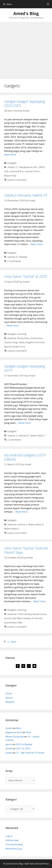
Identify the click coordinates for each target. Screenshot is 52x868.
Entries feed (12, 840)
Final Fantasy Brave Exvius (32, 614)
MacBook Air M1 (28, 167)
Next (15, 642)
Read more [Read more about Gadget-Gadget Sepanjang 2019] (25, 423)
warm (9, 744)
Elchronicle (37, 338)
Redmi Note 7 (38, 436)
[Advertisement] (26, 49)
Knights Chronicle (35, 342)
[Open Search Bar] (48, 4)
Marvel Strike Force (15, 347)
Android (12, 338)
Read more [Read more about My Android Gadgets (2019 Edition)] (21, 512)
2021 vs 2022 (23, 748)
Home (9, 693)
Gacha (8, 342)
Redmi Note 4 (36, 524)
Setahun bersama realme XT (26, 195)
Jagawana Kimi (14, 732)
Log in (9, 836)
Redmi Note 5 (12, 529)
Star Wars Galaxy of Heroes (27, 618)
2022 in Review (24, 744)
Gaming (22, 334)
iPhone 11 (13, 167)
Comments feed (14, 844)
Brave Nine (23, 338)
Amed (9, 728)
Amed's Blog (26, 13)
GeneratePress (42, 864)
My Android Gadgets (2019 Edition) (25, 457)
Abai (19, 728)
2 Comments (14, 261)
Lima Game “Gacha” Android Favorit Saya (26, 550)
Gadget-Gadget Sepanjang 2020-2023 (25, 103)
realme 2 (12, 436)
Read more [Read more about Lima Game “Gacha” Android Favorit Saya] (40, 601)
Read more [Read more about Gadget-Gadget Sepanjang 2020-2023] (10, 155)
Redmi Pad (10, 176)
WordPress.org (14, 849)
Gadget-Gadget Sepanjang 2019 (25, 368)
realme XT (13, 257)
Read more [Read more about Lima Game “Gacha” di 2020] (13, 325)
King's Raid (18, 342)
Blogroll (10, 702)
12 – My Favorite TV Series (30, 753)
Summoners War (13, 622)
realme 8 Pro (17, 171)
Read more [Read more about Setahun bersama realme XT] (37, 244)
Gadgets (12, 163)
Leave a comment (17, 180)
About (9, 698)
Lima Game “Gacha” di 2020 (26, 276)
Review (23, 257)
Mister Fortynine (15, 737)
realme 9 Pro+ (32, 171)
